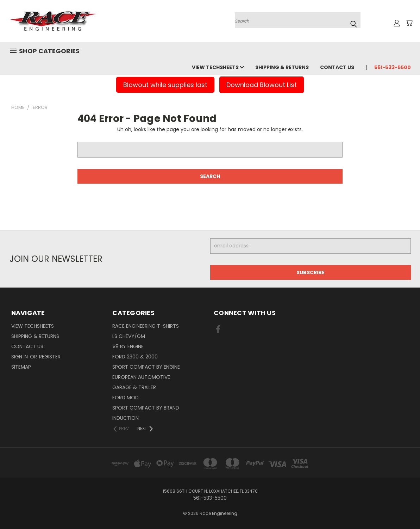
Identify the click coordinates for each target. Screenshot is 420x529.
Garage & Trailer (134, 387)
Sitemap (21, 367)
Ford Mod (126, 398)
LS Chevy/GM (129, 336)
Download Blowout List (262, 85)
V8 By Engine (128, 346)
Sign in (20, 357)
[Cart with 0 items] (409, 23)
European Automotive (141, 377)
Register (50, 357)
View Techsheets (218, 67)
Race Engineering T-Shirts (146, 326)
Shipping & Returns (282, 67)
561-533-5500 (393, 67)
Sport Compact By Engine (146, 367)
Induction (126, 418)
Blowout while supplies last (165, 85)
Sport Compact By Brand (146, 408)
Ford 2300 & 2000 (135, 357)
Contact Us (337, 67)
